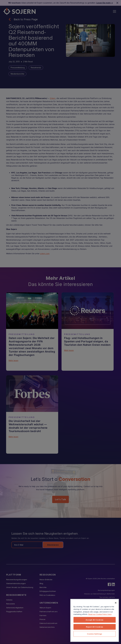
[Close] (116, 603)
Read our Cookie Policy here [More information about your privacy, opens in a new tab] (100, 614)
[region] (95, 620)
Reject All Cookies (95, 627)
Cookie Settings (95, 634)
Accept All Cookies (95, 620)
